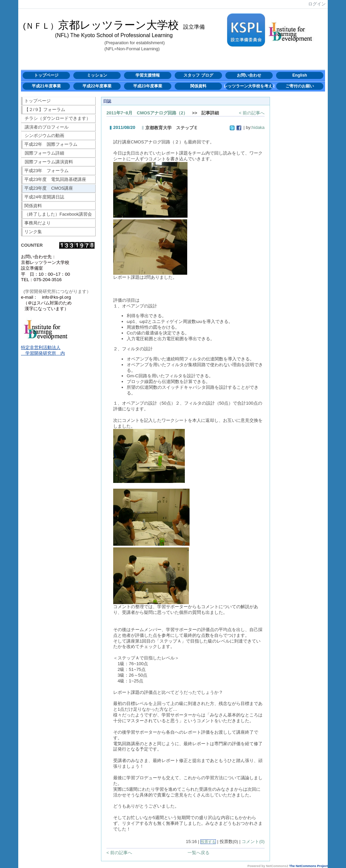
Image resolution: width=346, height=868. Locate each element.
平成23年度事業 (147, 86)
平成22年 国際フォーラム (51, 144)
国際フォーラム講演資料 (49, 162)
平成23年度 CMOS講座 (49, 188)
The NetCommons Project (308, 866)
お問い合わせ (249, 75)
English (300, 75)
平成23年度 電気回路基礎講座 (55, 179)
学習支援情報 (148, 75)
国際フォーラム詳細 (44, 153)
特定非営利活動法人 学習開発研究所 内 (43, 350)
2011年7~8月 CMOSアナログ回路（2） (147, 113)
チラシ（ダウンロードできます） (58, 118)
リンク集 (33, 232)
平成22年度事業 (97, 86)
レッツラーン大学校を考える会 (249, 86)
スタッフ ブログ (198, 75)
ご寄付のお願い (300, 86)
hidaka (258, 127)
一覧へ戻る (199, 853)
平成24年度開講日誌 (44, 197)
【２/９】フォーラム (45, 110)
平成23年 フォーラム (46, 171)
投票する (208, 842)
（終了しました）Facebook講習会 (58, 214)
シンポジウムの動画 (44, 135)
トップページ (46, 75)
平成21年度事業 (46, 86)
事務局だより (38, 223)
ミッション (97, 75)
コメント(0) (253, 842)
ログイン (317, 4)
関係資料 (198, 86)
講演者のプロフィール (47, 127)
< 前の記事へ (252, 113)
